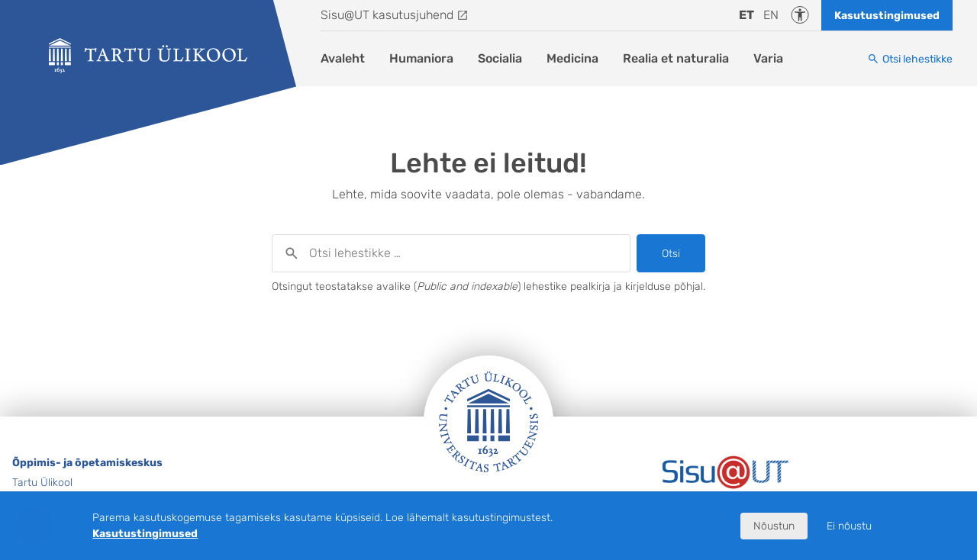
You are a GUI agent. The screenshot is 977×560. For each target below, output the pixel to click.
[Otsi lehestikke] (910, 59)
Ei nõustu (849, 526)
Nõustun (774, 526)
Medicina (572, 58)
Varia (768, 58)
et (746, 15)
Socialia (500, 58)
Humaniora (421, 58)
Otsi (671, 254)
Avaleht (343, 58)
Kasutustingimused (887, 16)
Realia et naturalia (676, 58)
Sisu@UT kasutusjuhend (387, 15)
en (771, 15)
